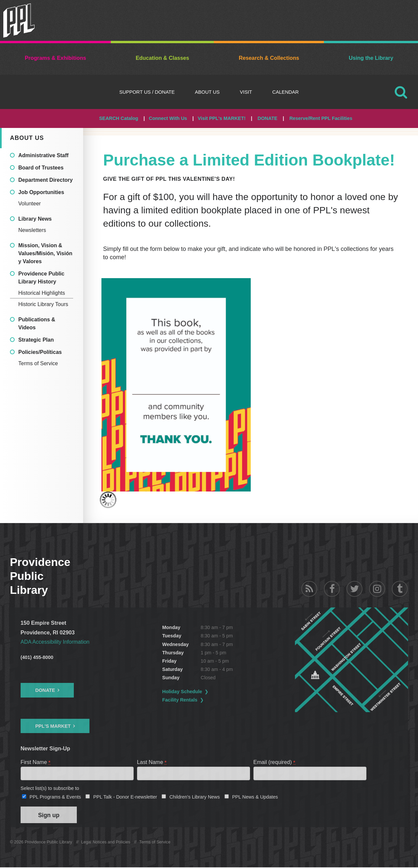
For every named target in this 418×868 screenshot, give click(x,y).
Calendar (286, 92)
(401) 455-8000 (37, 657)
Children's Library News (195, 797)
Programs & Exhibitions (56, 58)
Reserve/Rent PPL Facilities (321, 118)
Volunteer (30, 204)
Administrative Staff (43, 155)
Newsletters (32, 230)
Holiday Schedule (183, 692)
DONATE (267, 118)
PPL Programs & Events (55, 797)
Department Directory (46, 180)
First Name (36, 762)
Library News (35, 219)
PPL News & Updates (255, 797)
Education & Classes (162, 58)
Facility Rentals (181, 700)
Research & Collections (269, 58)
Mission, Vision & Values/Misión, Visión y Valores (45, 253)
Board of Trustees (41, 168)
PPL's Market (53, 726)
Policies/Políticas (40, 352)
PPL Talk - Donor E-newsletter (125, 797)
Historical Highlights (42, 293)
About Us (207, 92)
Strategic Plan (36, 340)
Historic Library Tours (43, 304)
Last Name (152, 762)
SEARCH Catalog (119, 118)
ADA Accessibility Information (56, 642)
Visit (246, 92)
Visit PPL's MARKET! (222, 118)
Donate (45, 690)
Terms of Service (38, 363)
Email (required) (275, 762)
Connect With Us (168, 118)
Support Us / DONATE (147, 92)
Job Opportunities (41, 192)
